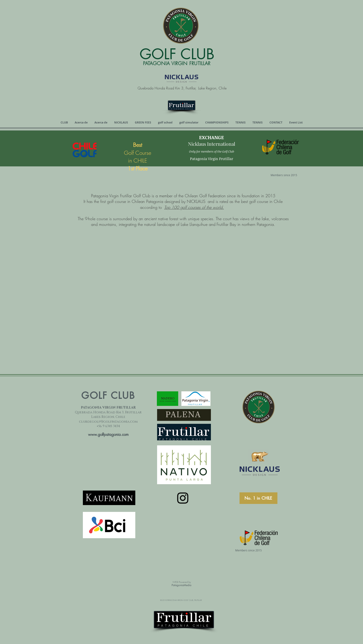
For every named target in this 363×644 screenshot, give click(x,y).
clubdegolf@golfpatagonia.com (108, 422)
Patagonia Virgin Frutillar (212, 159)
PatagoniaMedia (181, 585)
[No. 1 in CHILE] (258, 498)
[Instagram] (183, 498)
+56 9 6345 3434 (108, 426)
